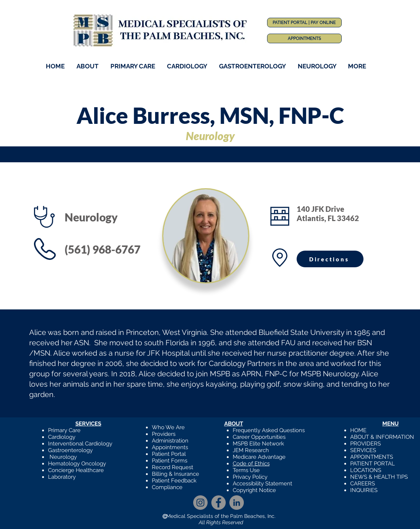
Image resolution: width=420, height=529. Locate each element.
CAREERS (363, 484)
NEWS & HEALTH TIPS (379, 477)
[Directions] (330, 259)
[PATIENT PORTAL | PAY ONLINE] (304, 23)
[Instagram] (200, 503)
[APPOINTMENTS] (304, 38)
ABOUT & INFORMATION (382, 437)
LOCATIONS (366, 470)
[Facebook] (218, 503)
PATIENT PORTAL (373, 464)
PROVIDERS (366, 444)
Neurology (63, 457)
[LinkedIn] (237, 503)
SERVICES (363, 450)
